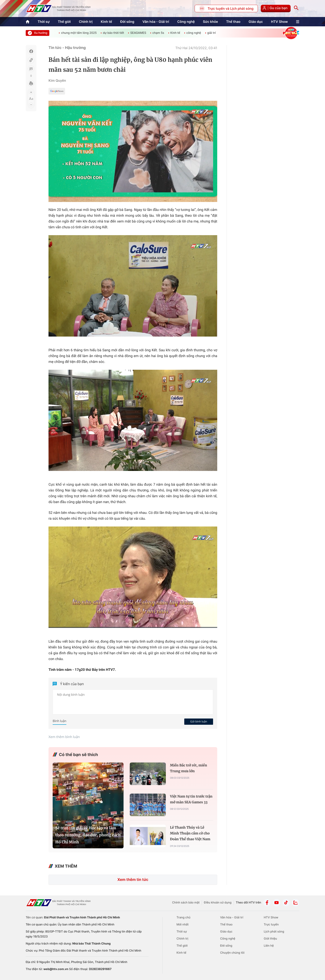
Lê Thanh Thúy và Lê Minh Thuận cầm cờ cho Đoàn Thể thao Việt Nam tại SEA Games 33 (190, 834)
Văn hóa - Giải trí (156, 22)
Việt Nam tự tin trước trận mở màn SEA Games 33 (191, 799)
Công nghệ (186, 22)
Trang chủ (184, 917)
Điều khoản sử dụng (218, 903)
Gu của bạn (276, 8)
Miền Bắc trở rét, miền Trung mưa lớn (189, 768)
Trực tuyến (271, 925)
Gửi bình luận (199, 721)
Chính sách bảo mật (186, 903)
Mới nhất (183, 925)
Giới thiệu (270, 939)
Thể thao (233, 22)
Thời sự (44, 22)
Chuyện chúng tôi (232, 953)
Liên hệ (269, 946)
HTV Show (279, 22)
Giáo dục (256, 22)
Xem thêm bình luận (64, 737)
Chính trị (86, 22)
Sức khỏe (210, 22)
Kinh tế (106, 22)
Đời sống (127, 22)
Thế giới (64, 22)
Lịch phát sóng (274, 932)
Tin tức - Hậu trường (67, 48)
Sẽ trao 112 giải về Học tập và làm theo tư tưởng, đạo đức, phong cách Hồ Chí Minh (88, 835)
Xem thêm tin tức (133, 880)
